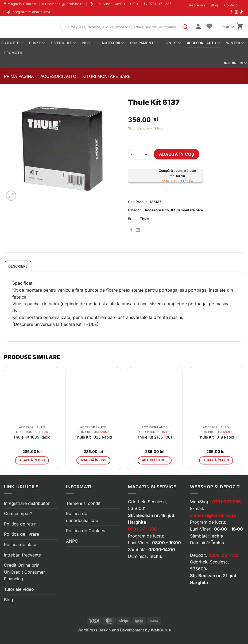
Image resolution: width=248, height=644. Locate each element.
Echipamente (145, 43)
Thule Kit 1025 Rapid (93, 437)
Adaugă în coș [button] (32, 460)
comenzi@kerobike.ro (213, 515)
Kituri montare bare (106, 76)
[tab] (18, 266)
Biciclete (12, 43)
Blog (214, 5)
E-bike (37, 43)
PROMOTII (13, 53)
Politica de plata (20, 544)
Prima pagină (19, 76)
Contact (230, 5)
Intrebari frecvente (22, 555)
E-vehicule (63, 43)
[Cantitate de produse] (139, 154)
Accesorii (113, 43)
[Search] (185, 27)
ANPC (72, 541)
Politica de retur (20, 524)
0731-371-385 (226, 502)
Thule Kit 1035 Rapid (32, 437)
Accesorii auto (203, 43)
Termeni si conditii (84, 503)
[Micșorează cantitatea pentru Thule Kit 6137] (131, 154)
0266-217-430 (224, 555)
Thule (145, 219)
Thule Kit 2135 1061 (155, 437)
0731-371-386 (142, 529)
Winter (235, 43)
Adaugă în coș (177, 154)
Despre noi (196, 5)
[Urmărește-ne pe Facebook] (231, 12)
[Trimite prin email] (138, 230)
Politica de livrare (22, 534)
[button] (198, 27)
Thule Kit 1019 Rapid (216, 437)
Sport (173, 43)
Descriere (18, 266)
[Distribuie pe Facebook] (131, 230)
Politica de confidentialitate (82, 517)
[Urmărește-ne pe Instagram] (236, 12)
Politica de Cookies (86, 531)
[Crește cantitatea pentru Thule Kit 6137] (146, 154)
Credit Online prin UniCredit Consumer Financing (24, 572)
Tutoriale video (19, 589)
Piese (89, 43)
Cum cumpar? (18, 513)
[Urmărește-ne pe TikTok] (241, 12)
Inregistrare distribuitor (27, 503)
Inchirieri (235, 63)
